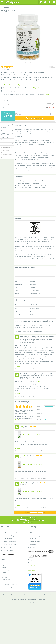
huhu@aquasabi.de (6, 155)
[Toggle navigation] (2, 2)
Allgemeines (7, 137)
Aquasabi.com (32, 565)
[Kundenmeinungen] (7, 67)
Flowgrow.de (32, 571)
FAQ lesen (6, 150)
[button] (49, 2)
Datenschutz (5, 577)
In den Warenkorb (35, 118)
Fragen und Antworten (7, 140)
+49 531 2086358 (8, 157)
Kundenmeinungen (7, 144)
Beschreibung (7, 125)
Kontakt (4, 572)
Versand (10, 120)
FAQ (3, 565)
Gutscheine (5, 563)
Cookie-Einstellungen (7, 587)
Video (7, 130)
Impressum (5, 575)
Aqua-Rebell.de (32, 568)
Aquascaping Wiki (6, 570)
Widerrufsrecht (6, 580)
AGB (3, 582)
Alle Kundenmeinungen (35, 513)
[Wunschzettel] (41, 2)
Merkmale (7, 128)
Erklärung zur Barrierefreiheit (10, 584)
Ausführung (7, 100)
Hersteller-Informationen (7, 134)
